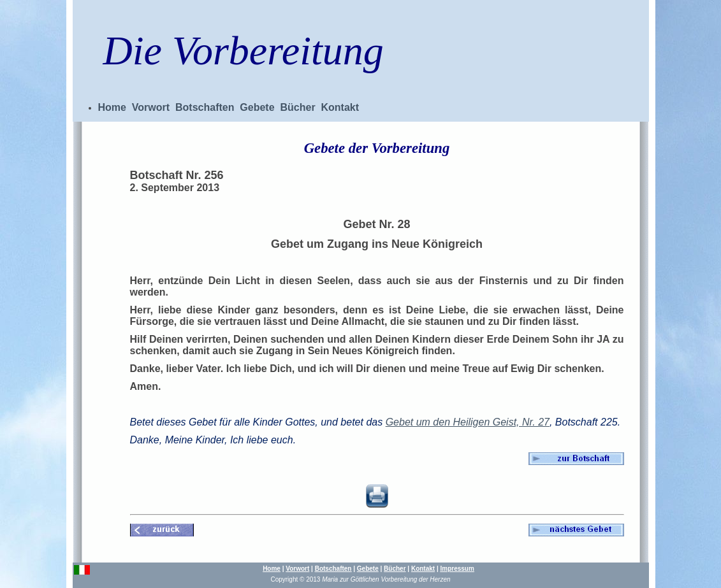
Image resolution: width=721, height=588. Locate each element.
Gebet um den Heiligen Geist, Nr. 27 (468, 422)
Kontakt (340, 107)
